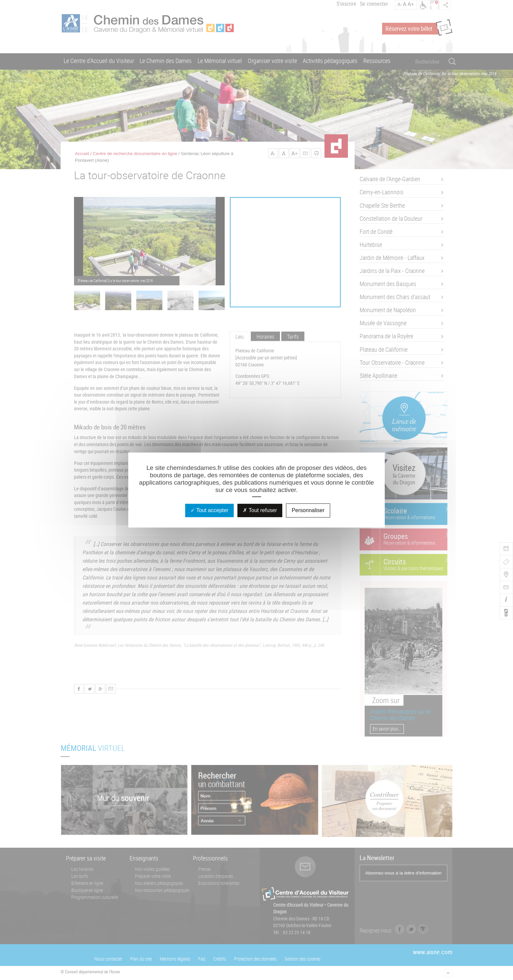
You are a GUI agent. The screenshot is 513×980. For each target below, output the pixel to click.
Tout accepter (209, 510)
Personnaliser (308, 510)
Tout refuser (260, 510)
